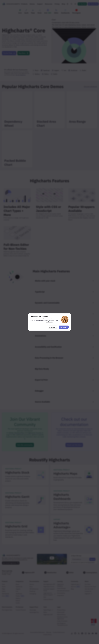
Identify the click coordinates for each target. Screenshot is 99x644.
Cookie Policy (49, 322)
